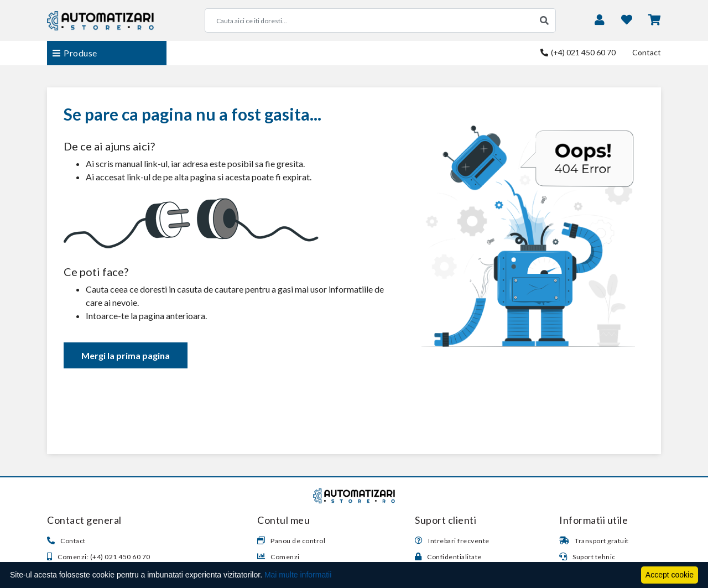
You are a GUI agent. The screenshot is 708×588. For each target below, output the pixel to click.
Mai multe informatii (298, 575)
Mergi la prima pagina (126, 355)
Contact (647, 52)
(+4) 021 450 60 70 (578, 52)
